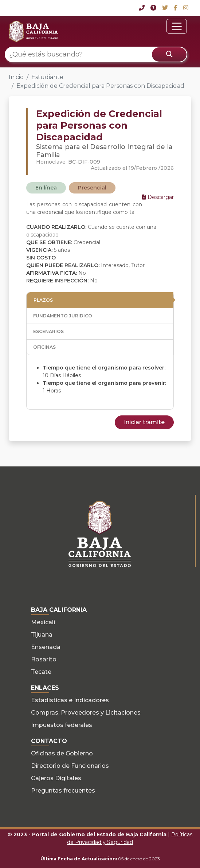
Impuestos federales (62, 725)
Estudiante (47, 77)
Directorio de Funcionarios (70, 766)
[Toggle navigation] (177, 26)
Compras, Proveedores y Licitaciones (86, 713)
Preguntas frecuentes (63, 791)
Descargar (158, 197)
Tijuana (42, 635)
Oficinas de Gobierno (62, 753)
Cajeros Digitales (56, 778)
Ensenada (46, 647)
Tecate (41, 672)
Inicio (16, 77)
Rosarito (44, 659)
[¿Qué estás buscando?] (96, 54)
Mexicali (43, 622)
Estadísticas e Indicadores (70, 700)
